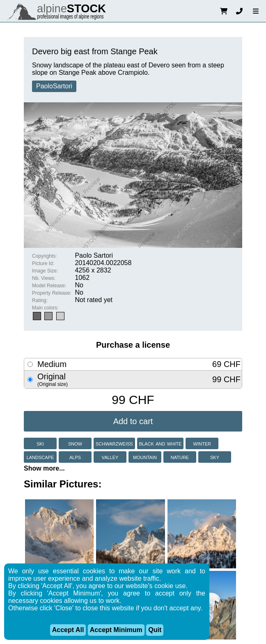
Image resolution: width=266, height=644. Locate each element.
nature (180, 457)
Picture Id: (43, 263)
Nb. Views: (44, 278)
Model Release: (49, 286)
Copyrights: (45, 256)
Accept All (68, 630)
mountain (145, 457)
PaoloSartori (54, 86)
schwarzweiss (114, 443)
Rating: (40, 300)
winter (202, 443)
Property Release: (52, 293)
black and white (161, 443)
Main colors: (45, 308)
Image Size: (45, 271)
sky (215, 457)
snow (75, 443)
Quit (155, 630)
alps (75, 457)
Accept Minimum (116, 630)
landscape (40, 457)
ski (40, 443)
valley (110, 457)
